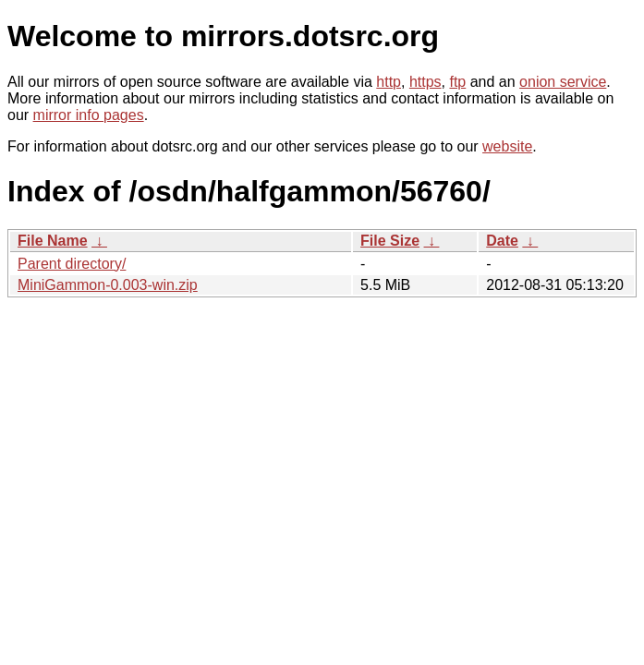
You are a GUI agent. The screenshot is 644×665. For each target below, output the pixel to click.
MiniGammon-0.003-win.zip (108, 285)
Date (502, 241)
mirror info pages (89, 115)
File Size (390, 241)
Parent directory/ (72, 264)
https (425, 82)
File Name (53, 241)
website (507, 146)
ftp (457, 82)
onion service (563, 82)
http (389, 82)
